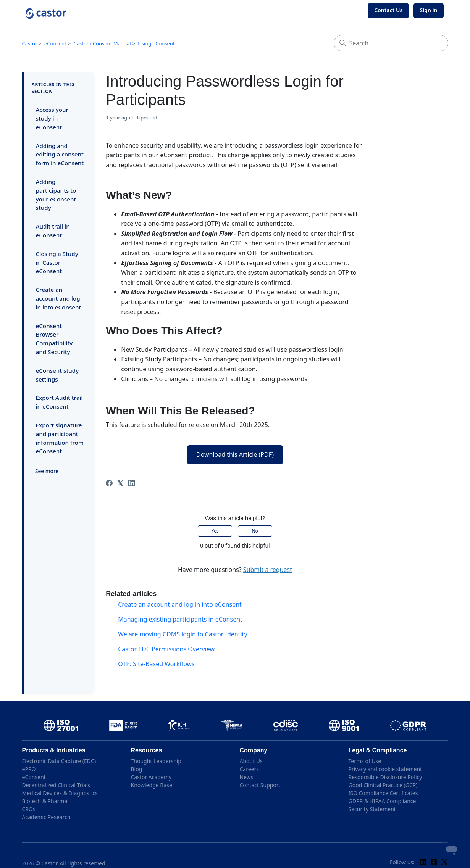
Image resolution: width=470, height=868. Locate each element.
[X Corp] (120, 483)
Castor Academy (151, 777)
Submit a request (268, 570)
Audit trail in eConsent (53, 231)
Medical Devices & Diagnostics (60, 793)
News (247, 777)
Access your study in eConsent (52, 118)
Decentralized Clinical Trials (56, 785)
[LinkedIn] (132, 483)
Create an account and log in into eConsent (59, 298)
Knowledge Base (152, 785)
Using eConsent (156, 43)
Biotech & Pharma (45, 801)
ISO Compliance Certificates (383, 793)
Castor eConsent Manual (102, 43)
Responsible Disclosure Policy (385, 777)
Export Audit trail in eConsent (59, 402)
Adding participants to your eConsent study (56, 195)
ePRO (29, 769)
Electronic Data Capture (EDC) (59, 761)
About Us (251, 761)
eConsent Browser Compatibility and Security (54, 339)
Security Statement (372, 809)
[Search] (391, 43)
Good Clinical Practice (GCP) (383, 785)
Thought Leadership (156, 761)
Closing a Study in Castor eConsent (57, 262)
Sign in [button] (429, 10)
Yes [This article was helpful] (215, 531)
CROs (29, 809)
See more (47, 471)
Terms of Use (365, 761)
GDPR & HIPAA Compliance (382, 801)
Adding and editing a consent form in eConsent (60, 155)
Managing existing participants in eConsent (180, 619)
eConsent (55, 43)
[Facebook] (109, 483)
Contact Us (388, 10)
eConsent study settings (57, 375)
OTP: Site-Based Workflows (156, 664)
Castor (30, 43)
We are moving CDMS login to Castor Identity (183, 634)
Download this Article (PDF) (235, 454)
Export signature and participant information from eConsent (60, 438)
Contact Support (260, 785)
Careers (249, 769)
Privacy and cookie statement (385, 769)
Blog (137, 769)
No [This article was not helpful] (255, 531)
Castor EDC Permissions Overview (166, 649)
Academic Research (46, 817)
